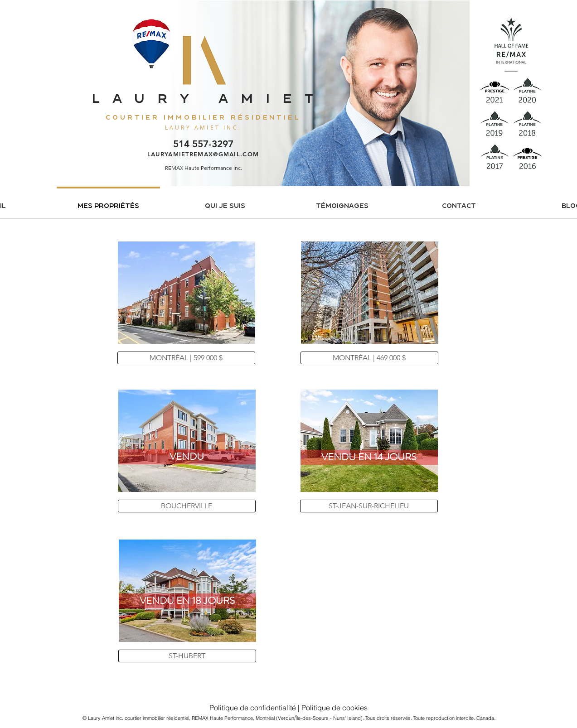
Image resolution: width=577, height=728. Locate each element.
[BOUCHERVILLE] (187, 506)
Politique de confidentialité (253, 708)
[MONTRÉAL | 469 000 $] (369, 358)
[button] (187, 457)
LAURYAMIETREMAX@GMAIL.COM (203, 154)
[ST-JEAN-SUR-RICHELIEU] (369, 506)
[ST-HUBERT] (187, 656)
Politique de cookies (335, 708)
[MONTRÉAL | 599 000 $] (186, 358)
